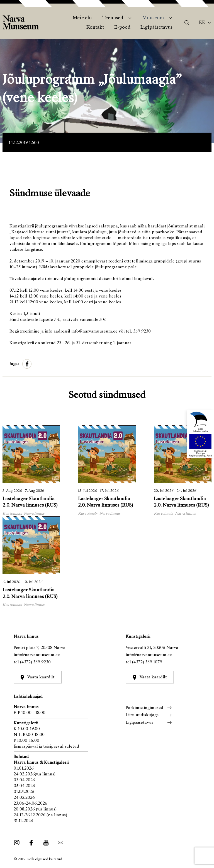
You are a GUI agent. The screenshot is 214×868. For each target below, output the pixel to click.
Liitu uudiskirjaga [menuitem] (142, 715)
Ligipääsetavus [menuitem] (156, 28)
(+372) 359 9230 (35, 662)
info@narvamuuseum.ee (37, 655)
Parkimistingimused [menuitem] (144, 708)
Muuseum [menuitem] (153, 18)
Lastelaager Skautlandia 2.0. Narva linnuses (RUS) (30, 502)
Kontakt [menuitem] (95, 28)
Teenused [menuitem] (113, 18)
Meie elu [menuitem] (82, 18)
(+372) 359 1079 (147, 662)
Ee (202, 23)
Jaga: (14, 364)
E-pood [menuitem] (122, 28)
